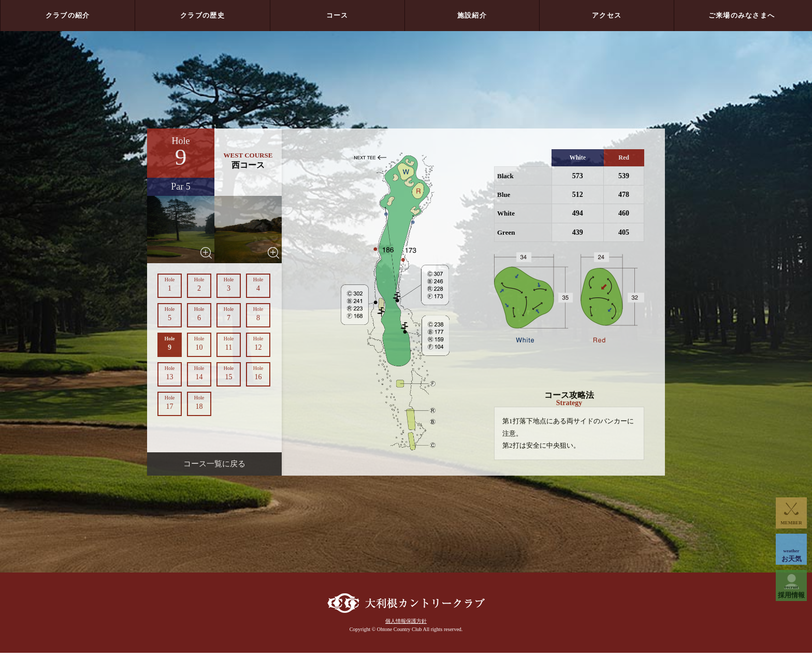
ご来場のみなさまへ (742, 15)
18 (199, 403)
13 (170, 373)
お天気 (791, 555)
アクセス (607, 15)
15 (229, 373)
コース (337, 15)
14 (199, 373)
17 (170, 403)
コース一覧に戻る (214, 464)
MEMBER (791, 523)
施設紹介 (472, 15)
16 (258, 373)
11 (229, 344)
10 (199, 344)
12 (258, 344)
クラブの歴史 (202, 15)
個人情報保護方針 (406, 626)
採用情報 (791, 592)
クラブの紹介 (68, 15)
